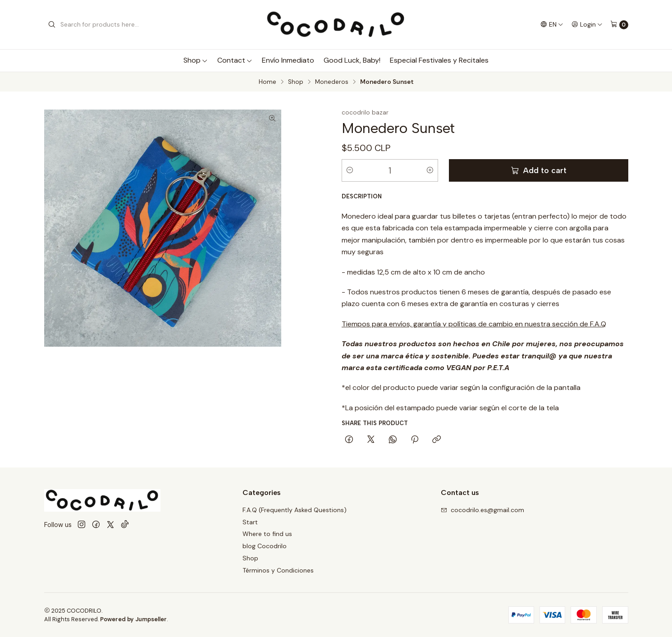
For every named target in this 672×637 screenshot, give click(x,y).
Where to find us (267, 534)
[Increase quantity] (430, 170)
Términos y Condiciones (278, 570)
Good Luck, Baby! (352, 60)
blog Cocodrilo (265, 546)
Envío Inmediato (288, 60)
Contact (235, 60)
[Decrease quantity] (350, 170)
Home (267, 82)
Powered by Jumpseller (133, 619)
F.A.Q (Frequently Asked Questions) (295, 510)
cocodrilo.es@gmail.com (482, 510)
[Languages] (552, 24)
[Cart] (619, 25)
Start (250, 522)
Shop (196, 60)
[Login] (587, 24)
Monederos (332, 82)
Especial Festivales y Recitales (439, 60)
